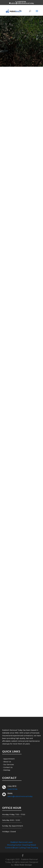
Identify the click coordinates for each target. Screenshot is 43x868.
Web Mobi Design (23, 865)
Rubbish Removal (19, 842)
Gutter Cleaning (23, 845)
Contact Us (8, 767)
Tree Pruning (32, 848)
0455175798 (12, 789)
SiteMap (7, 770)
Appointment (9, 759)
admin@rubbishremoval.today (20, 796)
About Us (7, 762)
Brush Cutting (19, 848)
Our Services (9, 765)
